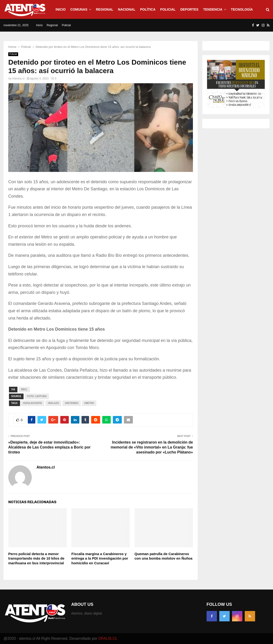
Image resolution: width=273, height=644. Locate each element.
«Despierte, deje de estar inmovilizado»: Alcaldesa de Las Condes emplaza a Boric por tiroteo (49, 447)
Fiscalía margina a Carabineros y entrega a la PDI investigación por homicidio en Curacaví (100, 558)
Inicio (61, 9)
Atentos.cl (18, 79)
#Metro (89, 403)
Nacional (127, 9)
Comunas (79, 9)
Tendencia (213, 9)
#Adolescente (32, 403)
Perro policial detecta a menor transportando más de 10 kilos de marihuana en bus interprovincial (36, 558)
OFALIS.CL (108, 638)
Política (148, 9)
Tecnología (242, 9)
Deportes (189, 9)
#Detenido (71, 403)
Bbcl (24, 389)
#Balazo (53, 403)
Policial (168, 9)
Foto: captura (37, 396)
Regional (105, 9)
